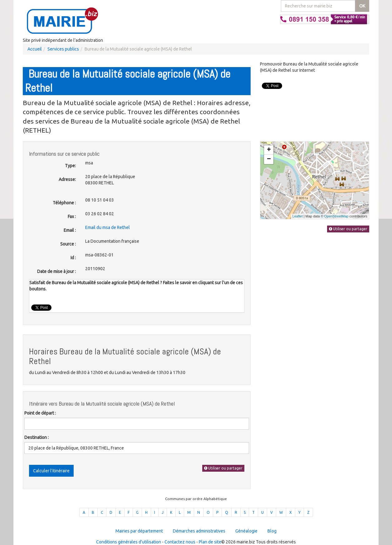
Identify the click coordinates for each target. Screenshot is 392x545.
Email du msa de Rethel (108, 227)
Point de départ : (40, 413)
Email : (70, 230)
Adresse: (67, 179)
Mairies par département (139, 531)
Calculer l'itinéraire (51, 471)
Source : (68, 244)
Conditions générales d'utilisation (129, 542)
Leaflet (298, 216)
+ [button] (269, 150)
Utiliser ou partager (223, 468)
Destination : (37, 437)
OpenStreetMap (336, 216)
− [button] (269, 159)
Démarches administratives (199, 531)
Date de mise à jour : (56, 271)
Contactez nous (180, 542)
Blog (272, 531)
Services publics (63, 49)
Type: (70, 166)
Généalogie (246, 531)
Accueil (35, 49)
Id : (73, 258)
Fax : (72, 217)
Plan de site (210, 542)
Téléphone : (64, 203)
